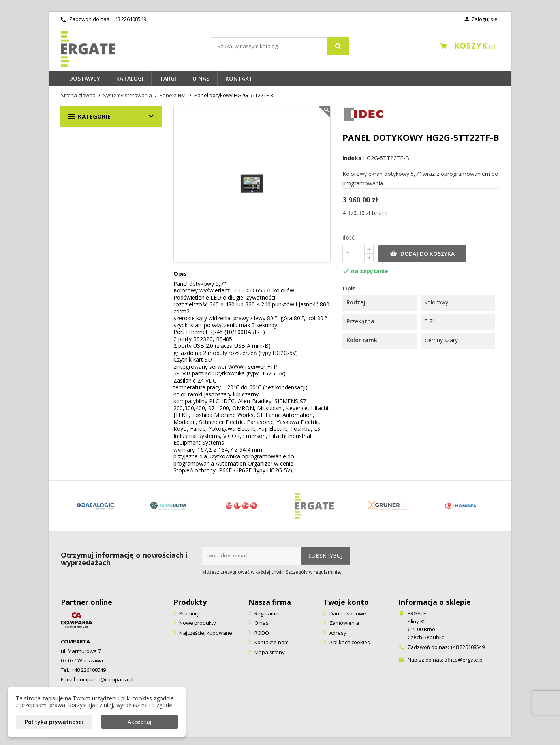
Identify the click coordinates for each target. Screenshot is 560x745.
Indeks (352, 158)
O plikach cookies (349, 642)
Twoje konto (346, 602)
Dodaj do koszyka (422, 254)
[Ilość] (353, 254)
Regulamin (266, 613)
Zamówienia (344, 623)
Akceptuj (140, 722)
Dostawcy (85, 78)
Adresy (337, 633)
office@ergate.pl (464, 660)
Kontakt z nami (272, 642)
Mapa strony (269, 652)
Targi (168, 78)
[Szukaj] (280, 46)
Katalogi (130, 78)
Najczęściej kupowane (205, 633)
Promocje (190, 613)
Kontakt (239, 78)
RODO (261, 633)
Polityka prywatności (54, 722)
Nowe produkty (197, 623)
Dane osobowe (347, 613)
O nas (201, 78)
